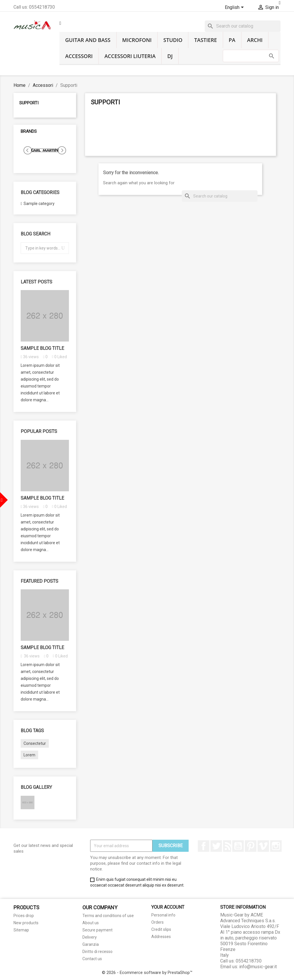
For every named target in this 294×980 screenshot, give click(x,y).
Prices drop (24, 916)
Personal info (163, 915)
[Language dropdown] (235, 8)
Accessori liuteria (130, 56)
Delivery (90, 937)
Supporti (29, 103)
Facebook (204, 846)
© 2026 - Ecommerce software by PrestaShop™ (147, 973)
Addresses (161, 937)
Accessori (79, 56)
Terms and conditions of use (108, 916)
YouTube (238, 846)
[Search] (243, 26)
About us (91, 923)
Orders (157, 922)
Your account (168, 907)
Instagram (276, 846)
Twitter (216, 846)
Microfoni (137, 40)
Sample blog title (42, 348)
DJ (170, 56)
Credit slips (161, 929)
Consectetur (35, 743)
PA (232, 40)
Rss (227, 846)
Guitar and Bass (88, 40)
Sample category (39, 204)
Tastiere (205, 40)
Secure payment (97, 930)
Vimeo (263, 846)
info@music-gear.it (258, 967)
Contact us (92, 959)
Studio (173, 40)
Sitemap (21, 930)
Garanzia (91, 944)
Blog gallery (36, 787)
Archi (255, 40)
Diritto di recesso (97, 952)
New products (26, 923)
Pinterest (251, 846)
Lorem (29, 755)
